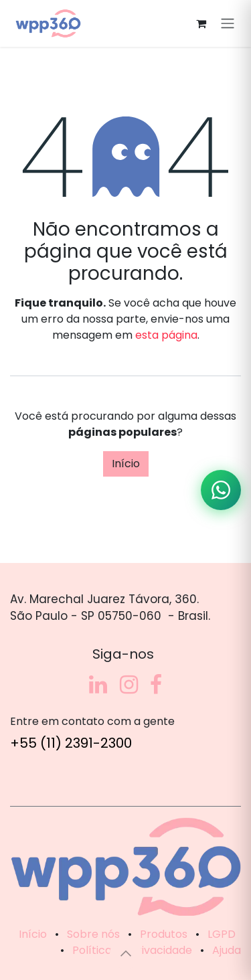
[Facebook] (156, 685)
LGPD (222, 934)
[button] (126, 953)
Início (126, 464)
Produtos (164, 934)
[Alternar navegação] (228, 24)
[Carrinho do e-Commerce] (201, 23)
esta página (166, 335)
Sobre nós (93, 934)
